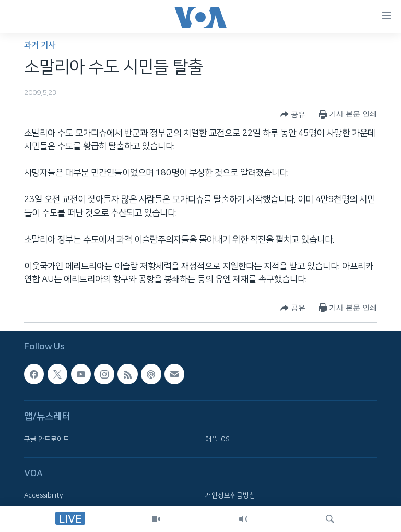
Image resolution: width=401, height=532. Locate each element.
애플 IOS (217, 439)
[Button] (293, 114)
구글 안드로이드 (47, 439)
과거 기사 (40, 45)
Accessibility (44, 495)
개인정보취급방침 (230, 495)
